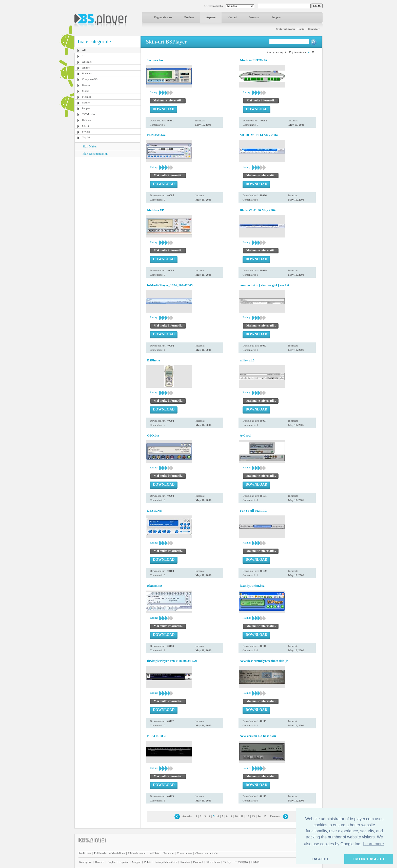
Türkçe (227, 862)
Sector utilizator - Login (290, 29)
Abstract (87, 62)
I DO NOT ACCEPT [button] (369, 859)
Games (86, 85)
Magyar (136, 862)
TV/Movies (88, 114)
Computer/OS (90, 79)
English (112, 862)
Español (124, 862)
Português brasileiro (166, 862)
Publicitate (85, 853)
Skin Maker (90, 146)
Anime (86, 68)
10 (236, 816)
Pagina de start (163, 17)
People (86, 108)
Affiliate (155, 853)
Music (86, 91)
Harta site (168, 853)
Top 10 (86, 137)
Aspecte (211, 17)
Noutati (232, 17)
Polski (148, 862)
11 (242, 816)
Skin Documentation (95, 154)
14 (259, 816)
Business (87, 73)
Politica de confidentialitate (110, 853)
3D (84, 56)
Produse (189, 17)
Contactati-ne (184, 853)
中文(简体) (241, 862)
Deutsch (100, 862)
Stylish (86, 132)
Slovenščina (213, 862)
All (84, 50)
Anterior (187, 816)
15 (265, 816)
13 (253, 816)
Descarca (254, 17)
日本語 (255, 862)
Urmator (275, 816)
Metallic (87, 97)
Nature (86, 102)
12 (248, 816)
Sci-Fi (85, 126)
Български (85, 862)
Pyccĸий (198, 862)
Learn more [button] (373, 844)
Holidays (87, 120)
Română (185, 862)
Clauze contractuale (206, 853)
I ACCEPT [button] (320, 859)
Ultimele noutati (137, 853)
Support (277, 17)
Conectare (314, 29)
